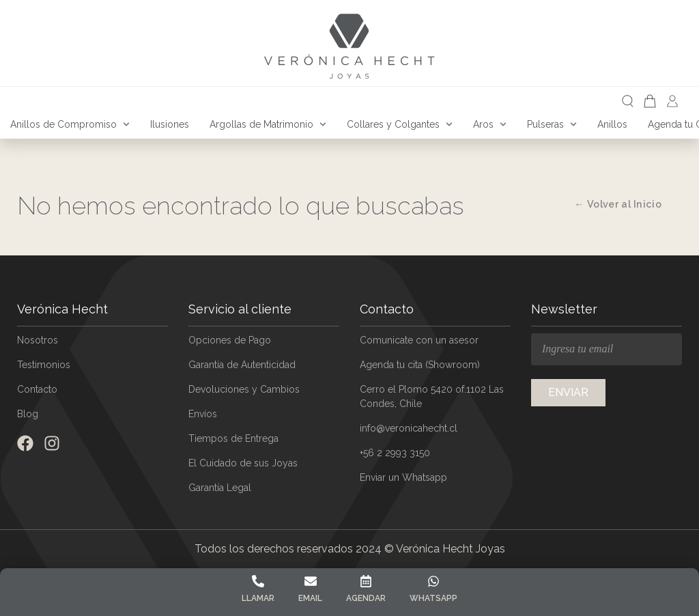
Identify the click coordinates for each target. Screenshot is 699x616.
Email (310, 598)
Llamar (258, 598)
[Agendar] (366, 581)
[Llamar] (258, 581)
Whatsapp (433, 598)
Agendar (366, 598)
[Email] (311, 581)
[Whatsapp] (433, 581)
